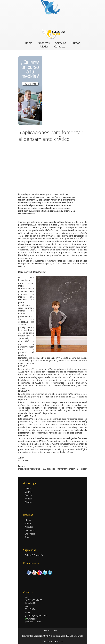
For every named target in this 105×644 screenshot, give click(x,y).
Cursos (76, 43)
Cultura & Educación (34, 555)
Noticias (29, 499)
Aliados (44, 47)
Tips (27, 537)
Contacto (60, 47)
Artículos (29, 527)
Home (29, 43)
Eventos (28, 495)
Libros (28, 520)
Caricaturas (30, 530)
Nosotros (44, 43)
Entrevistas (30, 534)
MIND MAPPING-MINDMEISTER (32, 272)
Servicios (61, 43)
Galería (28, 492)
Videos (28, 524)
